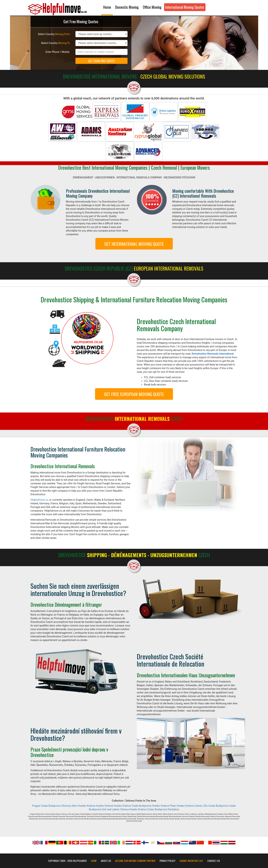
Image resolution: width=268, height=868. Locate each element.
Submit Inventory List (191, 861)
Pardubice (173, 809)
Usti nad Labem (111, 809)
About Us (106, 861)
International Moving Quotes (185, 7)
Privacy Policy (167, 861)
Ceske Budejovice (51, 806)
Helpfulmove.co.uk (41, 500)
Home (107, 7)
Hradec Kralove (87, 806)
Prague (36, 806)
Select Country (54, 34)
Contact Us (214, 861)
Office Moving (152, 7)
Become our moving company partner (135, 861)
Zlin (206, 806)
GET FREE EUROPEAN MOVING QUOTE (134, 394)
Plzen (173, 806)
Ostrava (124, 809)
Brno (75, 806)
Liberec (199, 806)
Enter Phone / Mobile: (58, 52)
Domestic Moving (127, 7)
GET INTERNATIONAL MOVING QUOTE (134, 244)
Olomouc (67, 806)
